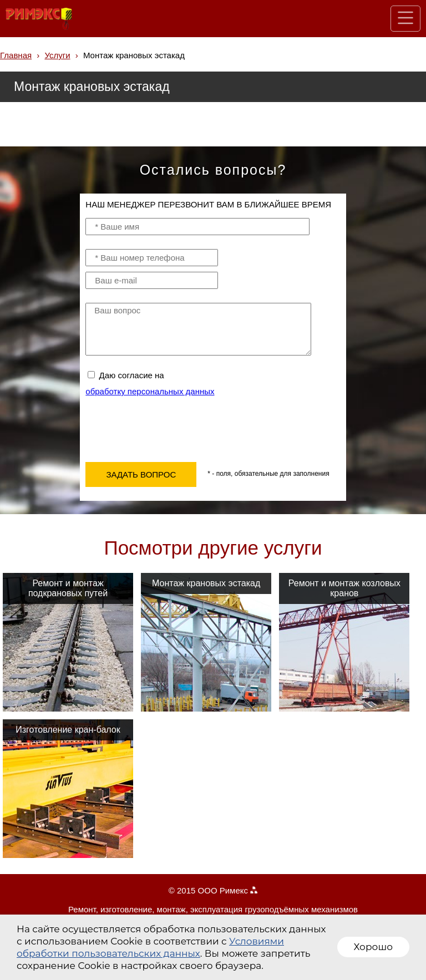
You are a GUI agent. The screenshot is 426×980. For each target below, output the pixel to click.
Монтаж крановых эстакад (206, 583)
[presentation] (170, 426)
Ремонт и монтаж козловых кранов (344, 588)
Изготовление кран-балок (68, 730)
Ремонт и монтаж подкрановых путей (68, 588)
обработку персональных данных (150, 391)
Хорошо (373, 947)
